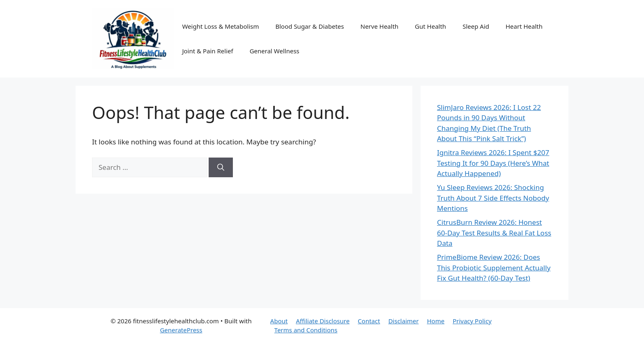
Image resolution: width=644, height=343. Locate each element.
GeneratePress (181, 330)
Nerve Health (379, 26)
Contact (369, 321)
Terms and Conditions (306, 330)
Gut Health (430, 26)
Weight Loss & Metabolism (220, 26)
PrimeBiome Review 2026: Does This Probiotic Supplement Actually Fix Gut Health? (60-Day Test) (494, 268)
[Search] (221, 167)
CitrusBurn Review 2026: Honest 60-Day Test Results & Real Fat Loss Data (494, 233)
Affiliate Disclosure (323, 321)
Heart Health (524, 26)
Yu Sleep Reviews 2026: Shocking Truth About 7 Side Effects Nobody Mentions (493, 198)
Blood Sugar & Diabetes (309, 26)
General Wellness (275, 51)
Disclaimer (403, 321)
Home (436, 321)
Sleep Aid (476, 26)
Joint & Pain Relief (207, 51)
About (279, 321)
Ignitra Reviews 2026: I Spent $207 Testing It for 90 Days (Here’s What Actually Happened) (493, 163)
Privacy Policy (472, 321)
